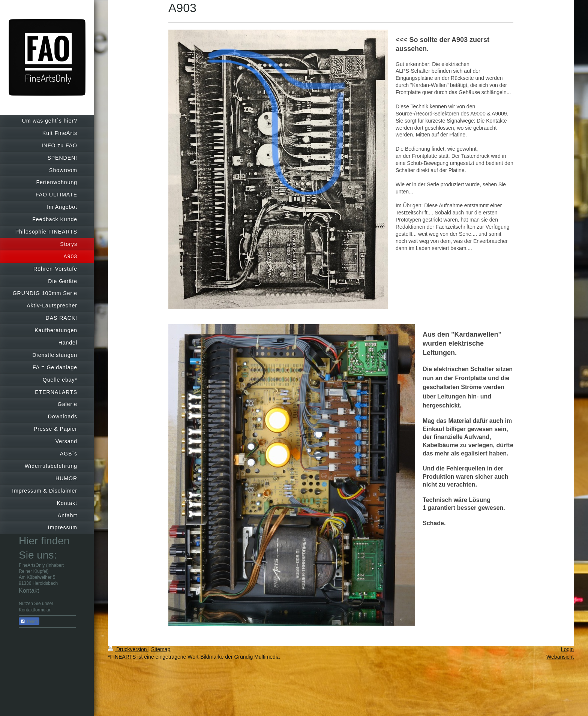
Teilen (29, 622)
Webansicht (560, 657)
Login (567, 649)
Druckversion (128, 649)
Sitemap (161, 649)
